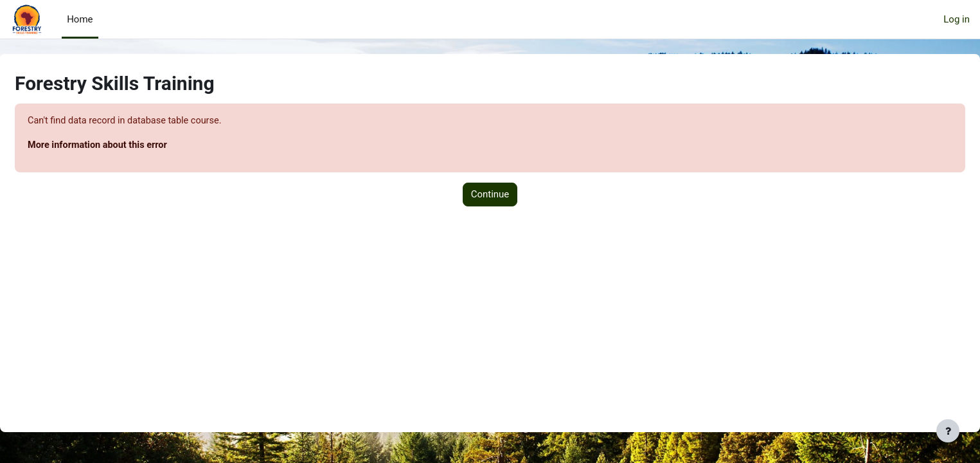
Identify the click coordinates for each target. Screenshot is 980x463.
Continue (490, 195)
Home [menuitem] (80, 19)
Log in (957, 19)
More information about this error (131, 146)
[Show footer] (948, 431)
